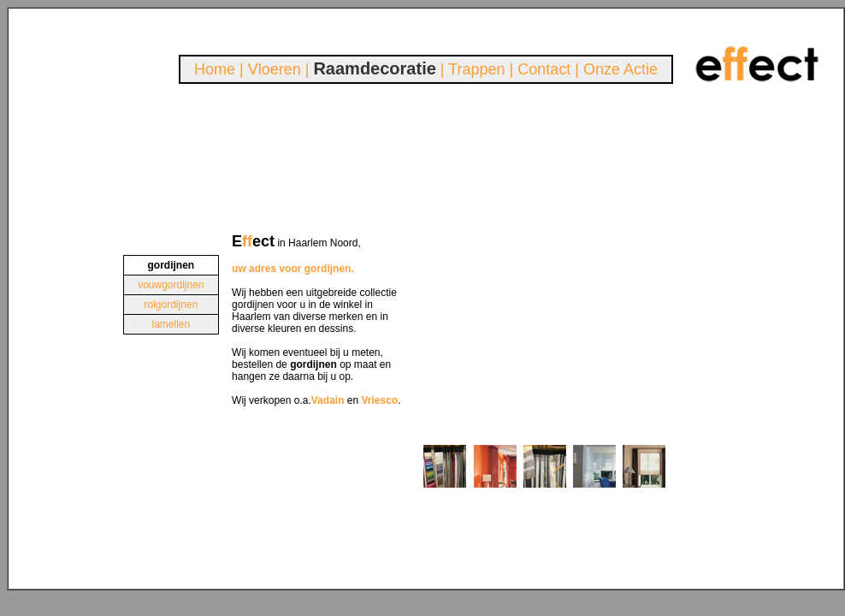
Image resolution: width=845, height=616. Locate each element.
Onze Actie (620, 69)
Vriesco (380, 400)
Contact (544, 69)
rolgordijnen (171, 305)
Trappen (476, 69)
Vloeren (275, 69)
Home (215, 69)
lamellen (171, 324)
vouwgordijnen (171, 285)
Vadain (328, 400)
